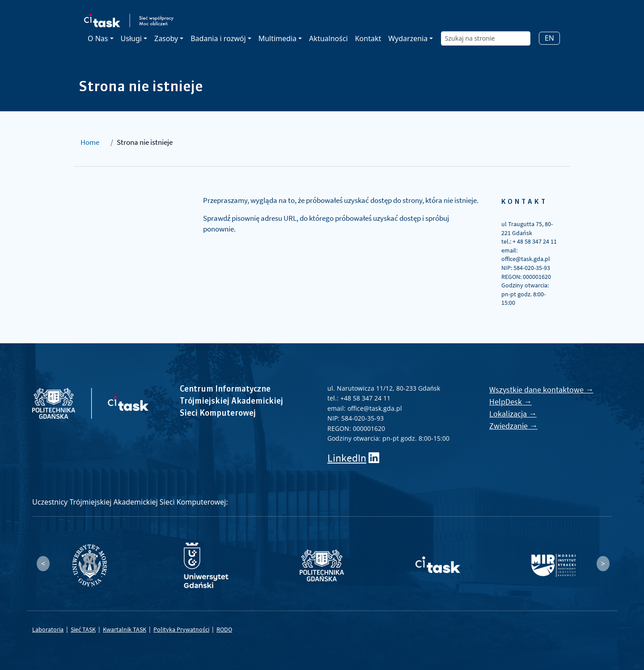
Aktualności (328, 38)
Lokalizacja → (513, 414)
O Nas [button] (98, 38)
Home (90, 142)
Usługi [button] (131, 38)
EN (549, 38)
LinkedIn (347, 458)
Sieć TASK (83, 629)
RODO (224, 629)
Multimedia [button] (278, 38)
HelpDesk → (511, 402)
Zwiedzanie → (513, 426)
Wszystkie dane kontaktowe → (541, 390)
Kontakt (368, 38)
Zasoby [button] (166, 38)
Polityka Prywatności (181, 629)
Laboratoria (48, 629)
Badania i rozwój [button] (218, 38)
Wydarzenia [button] (408, 38)
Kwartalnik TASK (125, 629)
